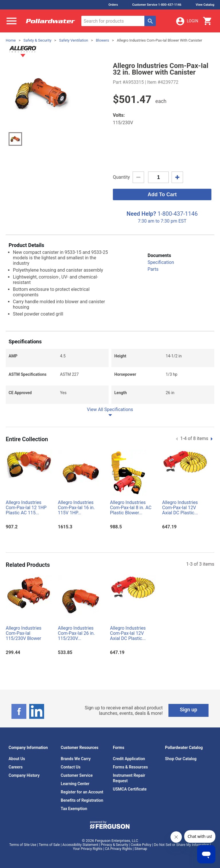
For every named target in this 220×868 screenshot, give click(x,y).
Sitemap (141, 849)
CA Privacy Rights (118, 849)
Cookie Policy (141, 845)
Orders (113, 5)
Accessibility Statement (80, 845)
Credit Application (129, 759)
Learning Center (75, 784)
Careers (16, 767)
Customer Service (77, 775)
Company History (24, 775)
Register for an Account (82, 792)
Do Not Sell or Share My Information (181, 845)
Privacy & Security (114, 845)
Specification (161, 262)
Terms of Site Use (23, 845)
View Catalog (205, 5)
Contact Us (71, 767)
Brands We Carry (76, 759)
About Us (17, 759)
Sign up (189, 710)
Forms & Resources (130, 767)
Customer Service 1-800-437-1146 (157, 5)
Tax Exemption (74, 809)
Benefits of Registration (82, 800)
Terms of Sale (49, 845)
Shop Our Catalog (181, 759)
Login (187, 21)
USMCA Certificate (130, 789)
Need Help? (141, 214)
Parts (153, 269)
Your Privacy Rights (88, 849)
